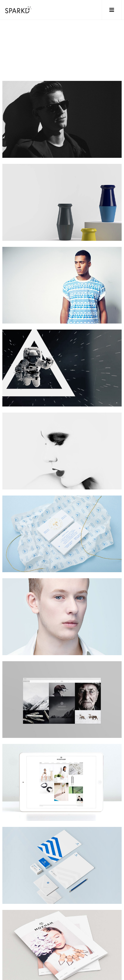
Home (8, 58)
